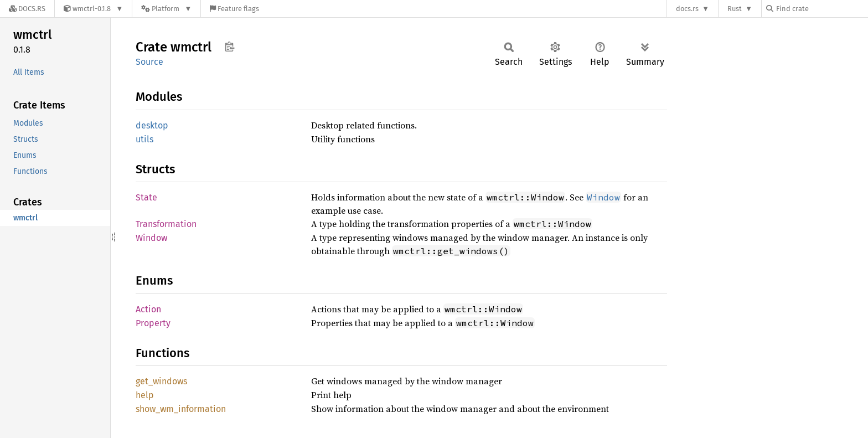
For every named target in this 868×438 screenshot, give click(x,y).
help (145, 395)
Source (149, 62)
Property (153, 323)
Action (148, 309)
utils (144, 139)
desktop (152, 125)
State (146, 197)
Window (151, 238)
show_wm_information (181, 409)
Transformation (166, 224)
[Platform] (166, 9)
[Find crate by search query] (821, 9)
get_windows (161, 381)
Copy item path (229, 47)
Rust (735, 9)
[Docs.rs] (27, 9)
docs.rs (687, 9)
